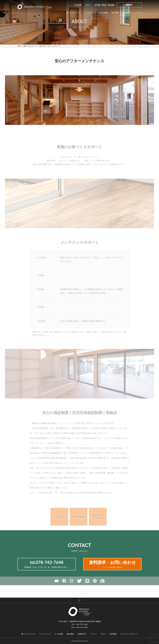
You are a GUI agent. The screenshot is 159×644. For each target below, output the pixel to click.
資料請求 (129, 5)
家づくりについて (30, 46)
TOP (19, 46)
